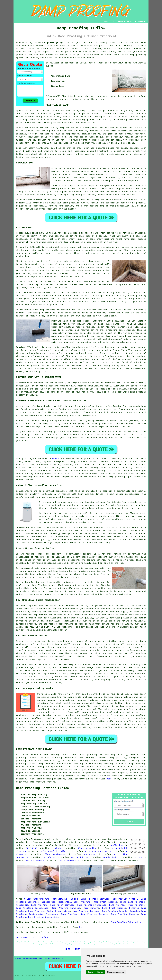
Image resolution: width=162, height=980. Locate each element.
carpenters (90, 854)
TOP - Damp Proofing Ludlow (32, 937)
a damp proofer (44, 845)
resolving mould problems (78, 697)
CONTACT (129, 21)
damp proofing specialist (79, 585)
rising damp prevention (124, 706)
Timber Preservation (58, 911)
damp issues (85, 368)
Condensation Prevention (43, 914)
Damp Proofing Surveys (94, 914)
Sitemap (18, 959)
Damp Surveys (91, 908)
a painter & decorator (98, 851)
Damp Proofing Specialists (32, 908)
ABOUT (121, 21)
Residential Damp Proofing (74, 902)
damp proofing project (42, 782)
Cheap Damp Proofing (132, 902)
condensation (122, 169)
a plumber (57, 848)
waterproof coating (33, 356)
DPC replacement (47, 674)
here (109, 779)
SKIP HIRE (31, 848)
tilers (139, 857)
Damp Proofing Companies (92, 905)
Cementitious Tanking (65, 899)
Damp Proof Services (62, 905)
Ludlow (56, 459)
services (39, 477)
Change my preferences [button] (115, 972)
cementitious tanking (61, 568)
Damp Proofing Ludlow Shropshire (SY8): (40, 43)
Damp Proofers (117, 905)
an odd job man (80, 857)
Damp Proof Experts (105, 902)
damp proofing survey (75, 203)
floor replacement (56, 854)
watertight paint (84, 350)
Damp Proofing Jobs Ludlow (126, 922)
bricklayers (50, 857)
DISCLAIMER (140, 21)
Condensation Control (125, 899)
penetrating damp (75, 111)
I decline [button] (100, 972)
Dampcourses (49, 902)
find (25, 755)
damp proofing (138, 55)
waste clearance (35, 860)
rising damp (62, 242)
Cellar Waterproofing (37, 899)
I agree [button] (91, 972)
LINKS (113, 21)
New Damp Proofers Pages (32, 959)
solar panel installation (56, 851)
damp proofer (134, 151)
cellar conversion (69, 860)
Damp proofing (24, 459)
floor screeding (87, 848)
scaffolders (117, 845)
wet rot (122, 143)
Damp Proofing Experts (115, 911)
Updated (47, 959)
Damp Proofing (36, 911)
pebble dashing (112, 857)
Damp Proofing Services (95, 899)
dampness (70, 63)
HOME (106, 21)
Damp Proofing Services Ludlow (43, 788)
